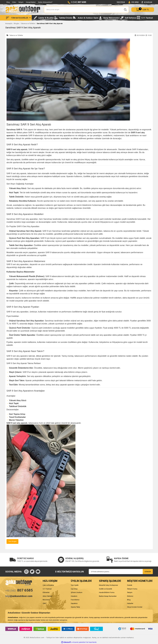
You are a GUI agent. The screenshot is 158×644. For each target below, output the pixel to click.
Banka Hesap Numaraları (108, 596)
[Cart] (143, 10)
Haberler (130, 603)
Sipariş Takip (75, 607)
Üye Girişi (74, 589)
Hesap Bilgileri (31, 2)
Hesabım (74, 596)
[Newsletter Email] (121, 572)
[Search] (86, 10)
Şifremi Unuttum (77, 592)
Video (14, 2)
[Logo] (23, 10)
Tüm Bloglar (12, 541)
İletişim (21, 2)
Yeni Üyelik (75, 585)
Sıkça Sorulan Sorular (135, 607)
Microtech (46, 600)
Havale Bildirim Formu (107, 592)
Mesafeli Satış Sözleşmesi (108, 585)
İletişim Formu (132, 589)
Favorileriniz (75, 600)
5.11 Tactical (47, 589)
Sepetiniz (74, 603)
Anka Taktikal (47, 596)
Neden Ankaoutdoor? (45, 2)
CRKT (45, 603)
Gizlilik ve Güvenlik (106, 589)
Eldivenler (46, 592)
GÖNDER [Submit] (148, 572)
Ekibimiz (130, 596)
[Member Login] (133, 2)
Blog (8, 2)
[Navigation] (18, 18)
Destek (130, 585)
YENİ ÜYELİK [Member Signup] (121, 2)
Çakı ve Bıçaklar (48, 585)
